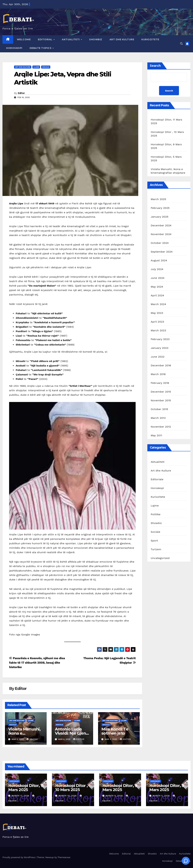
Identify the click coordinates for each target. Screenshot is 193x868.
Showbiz (96, 39)
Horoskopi (14, 48)
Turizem (156, 549)
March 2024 (158, 304)
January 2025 (160, 217)
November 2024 (161, 234)
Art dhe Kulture (122, 39)
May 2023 (157, 313)
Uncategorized (160, 558)
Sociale (46, 67)
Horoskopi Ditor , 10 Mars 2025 (71, 788)
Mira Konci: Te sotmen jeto (115, 731)
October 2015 (159, 409)
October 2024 (160, 243)
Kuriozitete (150, 39)
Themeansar (64, 857)
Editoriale (157, 479)
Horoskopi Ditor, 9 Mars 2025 (120, 788)
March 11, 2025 (21, 796)
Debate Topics (41, 48)
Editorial (45, 39)
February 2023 (160, 339)
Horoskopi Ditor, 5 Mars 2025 (167, 788)
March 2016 (158, 374)
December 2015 (161, 392)
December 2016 (161, 365)
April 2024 (157, 295)
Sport (154, 541)
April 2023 (157, 322)
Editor (21, 93)
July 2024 (157, 269)
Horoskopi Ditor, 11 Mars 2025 (26, 788)
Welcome (24, 39)
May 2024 (157, 287)
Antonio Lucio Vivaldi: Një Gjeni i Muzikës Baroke (72, 733)
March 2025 (158, 199)
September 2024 (162, 252)
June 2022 (158, 357)
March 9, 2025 (114, 796)
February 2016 (160, 383)
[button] (181, 44)
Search (155, 66)
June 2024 (158, 278)
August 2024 (159, 260)
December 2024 (161, 225)
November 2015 (161, 400)
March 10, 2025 (68, 796)
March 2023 (158, 330)
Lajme (36, 67)
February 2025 (160, 208)
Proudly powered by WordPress (19, 857)
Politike (156, 514)
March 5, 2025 (162, 796)
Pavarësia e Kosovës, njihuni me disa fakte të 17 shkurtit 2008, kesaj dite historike (37, 663)
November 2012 (161, 427)
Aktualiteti (71, 39)
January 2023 (160, 348)
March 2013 (158, 418)
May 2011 (156, 435)
